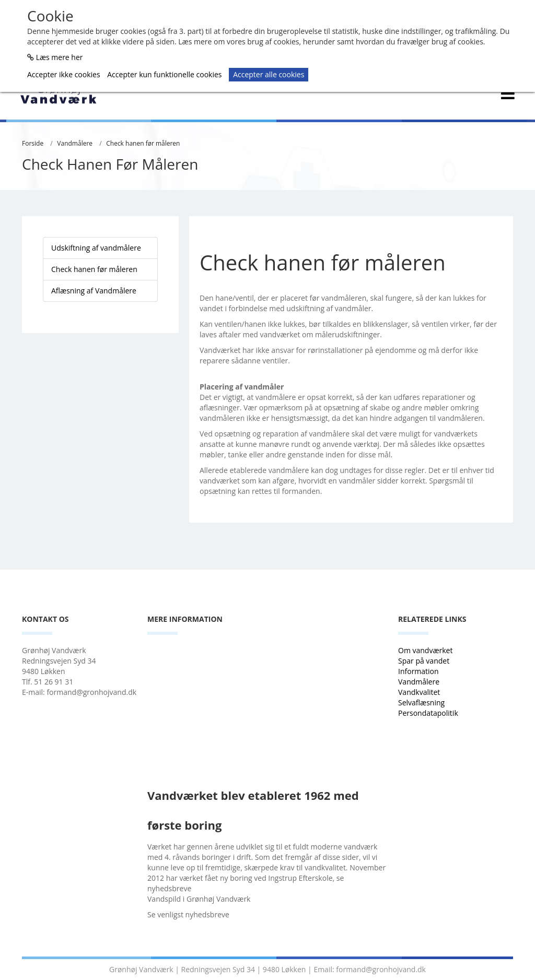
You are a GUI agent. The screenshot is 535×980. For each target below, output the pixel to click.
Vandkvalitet (419, 692)
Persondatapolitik (428, 713)
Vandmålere (75, 143)
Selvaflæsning (422, 702)
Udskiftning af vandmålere (96, 248)
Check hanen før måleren (143, 143)
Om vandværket (426, 650)
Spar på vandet (424, 661)
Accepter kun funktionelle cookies (164, 74)
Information (419, 671)
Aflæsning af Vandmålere (94, 291)
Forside (33, 143)
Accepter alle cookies (269, 74)
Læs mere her (60, 57)
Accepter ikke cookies (64, 74)
